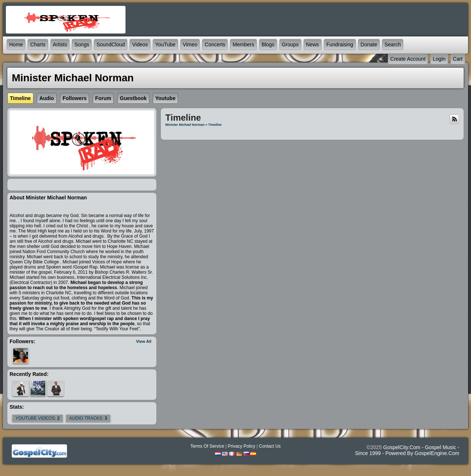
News (313, 45)
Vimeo (190, 45)
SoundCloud (111, 45)
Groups (290, 45)
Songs (82, 45)
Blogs (268, 45)
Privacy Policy (242, 446)
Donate (369, 45)
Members (243, 45)
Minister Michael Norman (185, 125)
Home (16, 45)
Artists (60, 45)
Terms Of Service (207, 446)
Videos (140, 45)
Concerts (215, 45)
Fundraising (340, 45)
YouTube (165, 45)
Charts (38, 45)
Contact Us (270, 446)
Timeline (215, 125)
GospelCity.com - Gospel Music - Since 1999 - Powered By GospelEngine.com (407, 450)
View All (144, 341)
